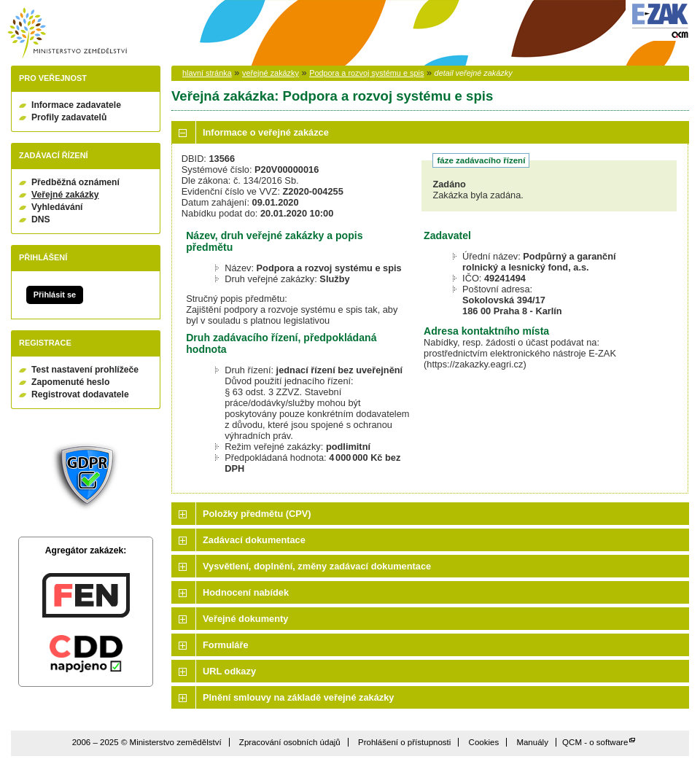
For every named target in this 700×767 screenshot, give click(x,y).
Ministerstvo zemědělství (67, 33)
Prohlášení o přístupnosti (404, 742)
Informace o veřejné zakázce (266, 132)
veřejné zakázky (271, 73)
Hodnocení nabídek (246, 592)
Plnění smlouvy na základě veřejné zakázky (298, 697)
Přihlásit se (55, 295)
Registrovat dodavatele (80, 394)
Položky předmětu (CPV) (257, 514)
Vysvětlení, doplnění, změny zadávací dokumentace (317, 566)
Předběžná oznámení (75, 182)
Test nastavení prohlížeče (85, 370)
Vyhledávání (57, 207)
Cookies (484, 742)
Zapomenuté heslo (70, 382)
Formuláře (226, 645)
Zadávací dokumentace (254, 540)
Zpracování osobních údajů (290, 742)
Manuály (532, 742)
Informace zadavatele (76, 105)
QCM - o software (595, 742)
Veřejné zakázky (65, 195)
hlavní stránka (207, 73)
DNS (41, 219)
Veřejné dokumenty (245, 619)
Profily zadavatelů (69, 117)
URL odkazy (229, 671)
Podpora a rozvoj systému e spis (366, 73)
